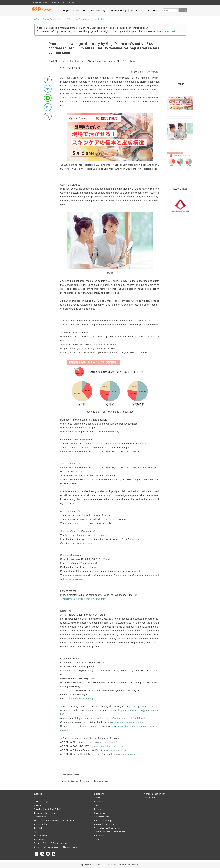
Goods (97, 798)
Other (97, 839)
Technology (40, 817)
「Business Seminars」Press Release (87, 19)
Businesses (153, 10)
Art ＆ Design (41, 824)
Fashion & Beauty (118, 10)
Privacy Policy (151, 797)
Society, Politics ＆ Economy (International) (56, 847)
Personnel (99, 836)
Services (98, 802)
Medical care (97, 781)
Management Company (155, 794)
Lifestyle (65, 10)
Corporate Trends (103, 817)
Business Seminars (80, 781)
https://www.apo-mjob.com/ (102, 742)
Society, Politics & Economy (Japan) (52, 843)
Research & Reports (104, 824)
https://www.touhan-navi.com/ (110, 746)
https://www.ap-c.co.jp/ (82, 698)
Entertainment (80, 10)
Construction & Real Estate (48, 809)
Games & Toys (41, 802)
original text (168, 31)
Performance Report (104, 820)
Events (76, 775)
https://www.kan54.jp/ (123, 754)
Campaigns (100, 813)
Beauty (108, 781)
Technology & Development (108, 828)
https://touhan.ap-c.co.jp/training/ (126, 722)
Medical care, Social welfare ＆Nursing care (56, 820)
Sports (37, 832)
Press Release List (53, 19)
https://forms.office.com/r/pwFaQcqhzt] (84, 599)
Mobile (134, 10)
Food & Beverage (98, 10)
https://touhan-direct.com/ (118, 750)
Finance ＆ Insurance (45, 813)
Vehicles (38, 805)
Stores (97, 805)
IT (142, 10)
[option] (180, 103)
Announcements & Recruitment (110, 832)
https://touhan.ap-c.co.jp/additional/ (126, 718)
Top (37, 19)
